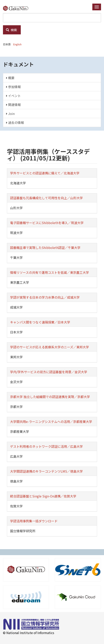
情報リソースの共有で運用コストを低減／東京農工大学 (50, 272)
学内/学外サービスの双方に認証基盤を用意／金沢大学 (49, 372)
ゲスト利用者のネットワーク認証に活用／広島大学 (46, 446)
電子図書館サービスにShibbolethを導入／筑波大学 (47, 223)
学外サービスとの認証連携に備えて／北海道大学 (45, 173)
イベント (13, 96)
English (17, 44)
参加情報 (13, 87)
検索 (11, 30)
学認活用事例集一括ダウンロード (34, 521)
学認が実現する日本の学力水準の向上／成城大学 (45, 297)
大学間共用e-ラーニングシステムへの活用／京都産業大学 (51, 422)
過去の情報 (15, 122)
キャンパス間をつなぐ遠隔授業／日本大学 (40, 322)
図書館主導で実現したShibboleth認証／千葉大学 (45, 248)
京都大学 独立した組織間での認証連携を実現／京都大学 (50, 397)
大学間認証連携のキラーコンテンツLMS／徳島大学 (46, 471)
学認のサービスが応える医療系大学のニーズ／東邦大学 (50, 347)
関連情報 (13, 105)
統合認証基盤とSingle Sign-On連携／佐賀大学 (43, 496)
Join (10, 114)
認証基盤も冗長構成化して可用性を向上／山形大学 (46, 198)
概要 (10, 78)
